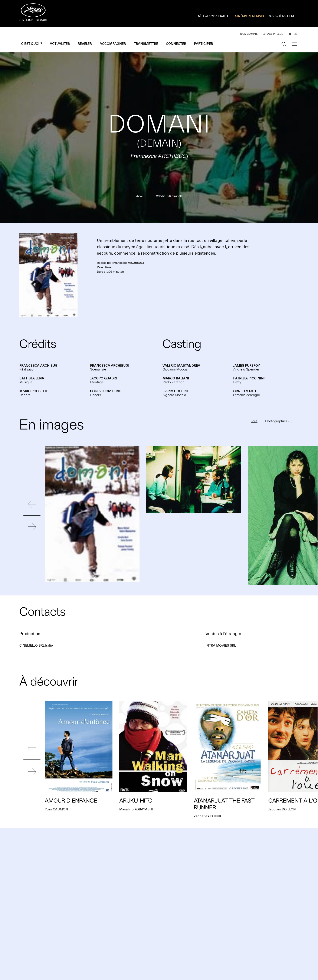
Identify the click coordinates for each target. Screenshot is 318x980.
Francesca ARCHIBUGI (39, 366)
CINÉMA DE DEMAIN (250, 16)
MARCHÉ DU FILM (281, 16)
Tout (254, 421)
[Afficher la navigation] (295, 44)
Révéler (85, 44)
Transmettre (146, 44)
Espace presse (273, 34)
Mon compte (249, 34)
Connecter (176, 44)
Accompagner (113, 44)
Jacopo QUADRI (104, 378)
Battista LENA (32, 378)
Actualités (60, 44)
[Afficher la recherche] (284, 44)
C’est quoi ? (32, 44)
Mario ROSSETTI (33, 391)
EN (295, 34)
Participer (204, 44)
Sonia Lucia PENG (106, 391)
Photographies (279, 421)
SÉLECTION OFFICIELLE (214, 16)
